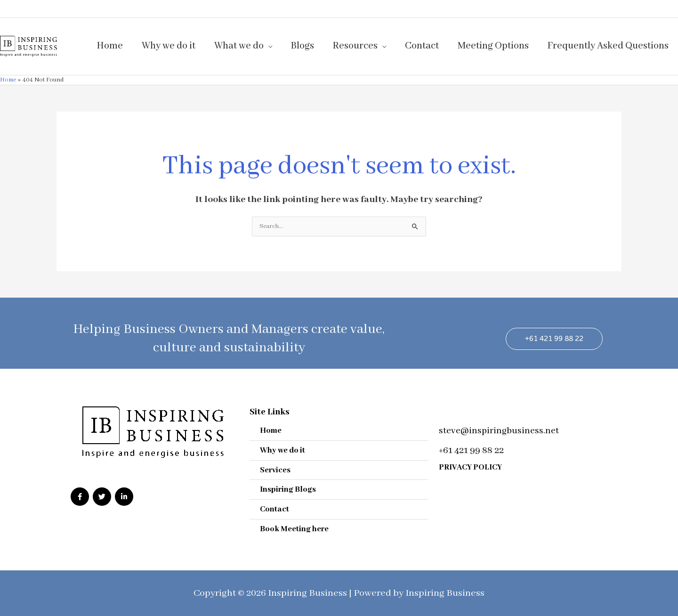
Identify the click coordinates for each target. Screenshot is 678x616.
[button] (554, 338)
